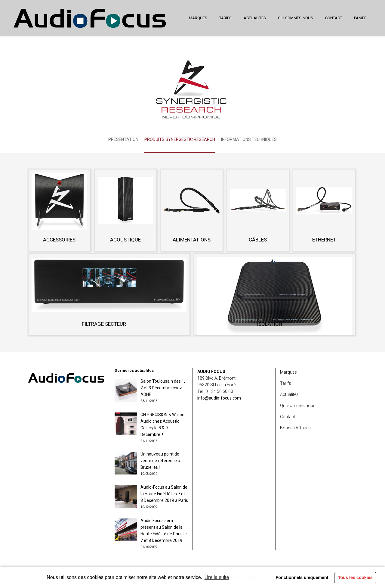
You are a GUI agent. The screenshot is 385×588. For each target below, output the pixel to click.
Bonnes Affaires (295, 428)
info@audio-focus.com (219, 398)
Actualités (289, 394)
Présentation (123, 139)
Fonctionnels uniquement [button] (302, 577)
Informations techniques (249, 139)
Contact (288, 417)
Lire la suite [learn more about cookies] (217, 577)
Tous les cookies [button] (355, 577)
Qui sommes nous (298, 406)
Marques (288, 372)
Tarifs (286, 383)
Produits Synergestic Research (180, 139)
